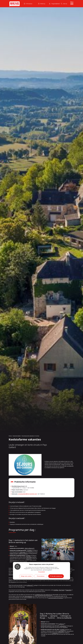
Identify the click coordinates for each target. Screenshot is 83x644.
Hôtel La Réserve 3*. (30, 548)
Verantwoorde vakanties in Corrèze (30, 436)
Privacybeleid (41, 572)
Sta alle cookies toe (57, 576)
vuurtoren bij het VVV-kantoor (56, 598)
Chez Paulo (23, 552)
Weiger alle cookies (26, 576)
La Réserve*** (30, 585)
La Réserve (61, 624)
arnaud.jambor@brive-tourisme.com (27, 494)
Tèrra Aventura (29, 596)
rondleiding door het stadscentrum (44, 595)
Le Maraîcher (63, 626)
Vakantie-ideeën (17, 436)
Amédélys (30, 550)
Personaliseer (41, 576)
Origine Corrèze (14, 553)
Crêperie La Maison (23, 553)
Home (10, 436)
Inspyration (29, 559)
